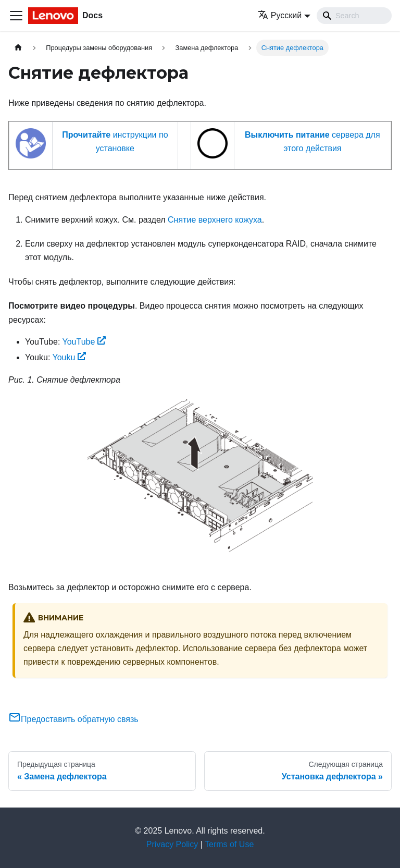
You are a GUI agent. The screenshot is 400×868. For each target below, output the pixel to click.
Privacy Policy (172, 844)
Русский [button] (280, 15)
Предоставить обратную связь (73, 719)
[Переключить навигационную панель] (16, 16)
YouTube (84, 342)
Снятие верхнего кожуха (215, 220)
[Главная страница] (18, 48)
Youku (70, 357)
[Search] (354, 16)
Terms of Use (229, 844)
